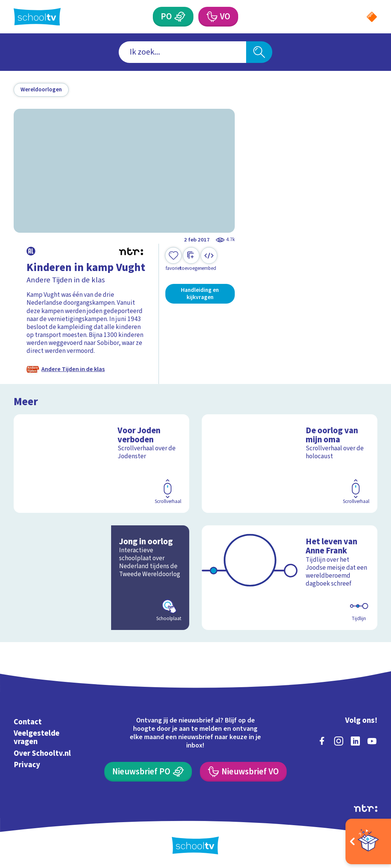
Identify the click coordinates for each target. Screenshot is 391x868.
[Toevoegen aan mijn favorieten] (173, 259)
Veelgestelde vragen (37, 737)
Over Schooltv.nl (42, 753)
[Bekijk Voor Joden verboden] (101, 464)
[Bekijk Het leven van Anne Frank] (289, 577)
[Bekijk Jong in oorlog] (101, 577)
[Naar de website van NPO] (372, 17)
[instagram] (339, 741)
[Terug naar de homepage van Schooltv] (37, 17)
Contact (28, 722)
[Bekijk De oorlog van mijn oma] (289, 464)
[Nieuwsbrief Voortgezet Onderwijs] (243, 772)
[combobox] (182, 52)
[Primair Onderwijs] (180, 17)
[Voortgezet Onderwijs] (211, 17)
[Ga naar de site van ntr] (366, 808)
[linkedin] (355, 741)
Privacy (27, 765)
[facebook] (322, 741)
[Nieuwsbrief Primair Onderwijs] (148, 772)
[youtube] (372, 741)
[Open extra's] (368, 841)
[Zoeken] (259, 52)
